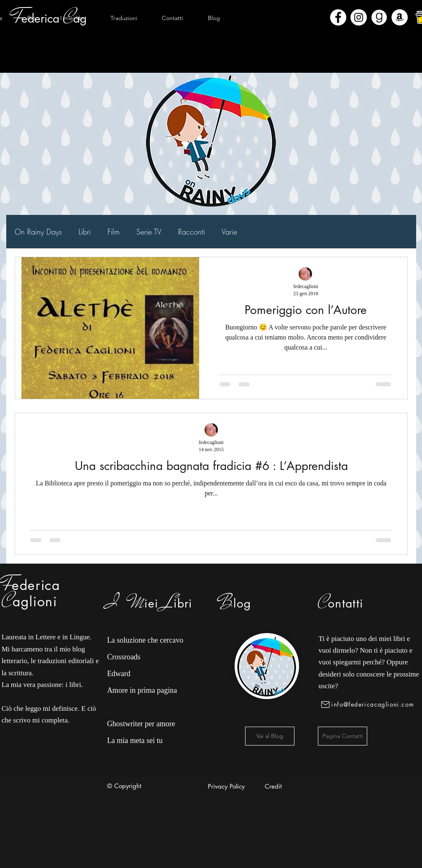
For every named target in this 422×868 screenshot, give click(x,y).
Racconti (192, 232)
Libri (85, 232)
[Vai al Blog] (270, 736)
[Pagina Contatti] (343, 736)
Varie (229, 232)
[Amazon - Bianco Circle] (400, 17)
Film (114, 232)
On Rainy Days (38, 232)
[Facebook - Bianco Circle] (338, 17)
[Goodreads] (379, 17)
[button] (73, 18)
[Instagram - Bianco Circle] (359, 17)
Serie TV (149, 232)
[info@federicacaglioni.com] (369, 705)
